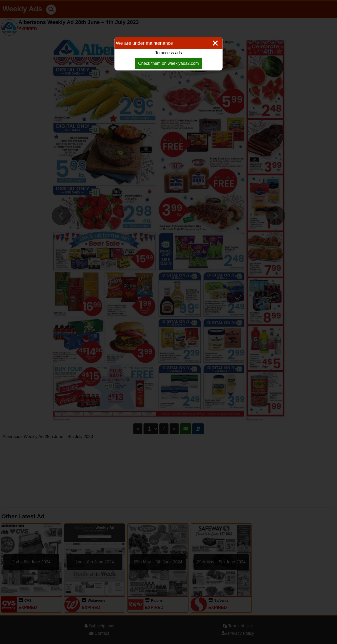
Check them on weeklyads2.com (168, 63)
